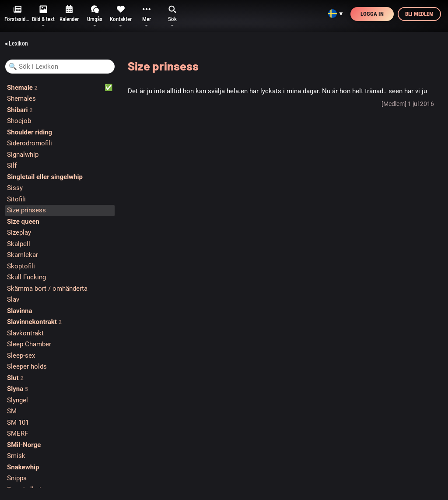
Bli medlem (419, 14)
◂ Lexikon (16, 43)
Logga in (372, 14)
